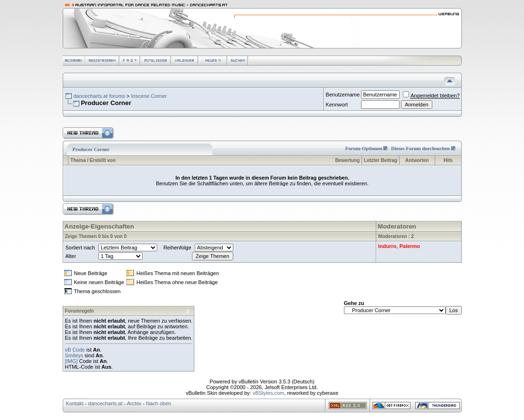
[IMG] (71, 361)
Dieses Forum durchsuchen (420, 148)
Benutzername (343, 95)
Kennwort (337, 105)
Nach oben (158, 403)
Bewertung (347, 160)
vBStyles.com (269, 393)
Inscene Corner (149, 96)
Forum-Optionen (364, 148)
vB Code (75, 350)
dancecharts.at (105, 403)
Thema (78, 160)
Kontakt (75, 403)
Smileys (74, 355)
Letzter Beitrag (381, 160)
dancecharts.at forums (99, 96)
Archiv (134, 403)
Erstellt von (103, 160)
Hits (448, 160)
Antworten (417, 160)
